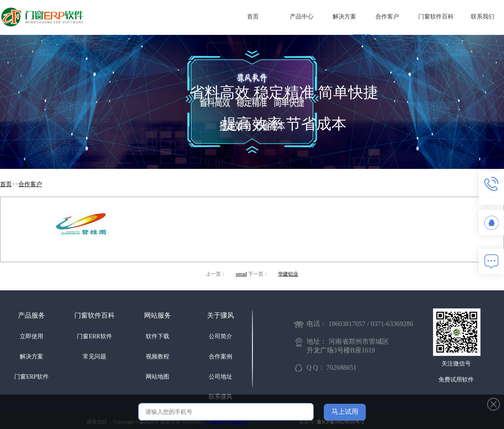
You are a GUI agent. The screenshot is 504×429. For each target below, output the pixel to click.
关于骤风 (220, 315)
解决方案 (344, 17)
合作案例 (220, 357)
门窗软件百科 (436, 17)
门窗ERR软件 (94, 336)
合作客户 (387, 17)
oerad (241, 274)
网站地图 (157, 377)
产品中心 (302, 17)
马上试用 (345, 412)
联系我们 (483, 17)
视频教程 (157, 357)
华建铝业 (288, 274)
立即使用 (31, 336)
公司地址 (220, 377)
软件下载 (157, 336)
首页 (253, 17)
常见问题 (94, 357)
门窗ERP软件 (31, 377)
